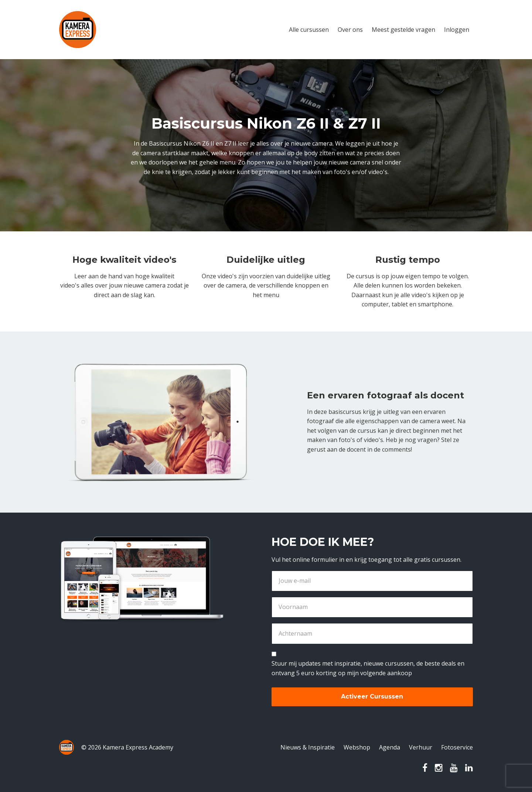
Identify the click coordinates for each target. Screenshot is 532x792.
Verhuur (421, 747)
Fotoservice (457, 747)
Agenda (390, 747)
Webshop (357, 747)
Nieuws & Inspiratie (308, 747)
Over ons (350, 30)
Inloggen (457, 30)
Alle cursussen (309, 30)
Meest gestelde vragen (403, 30)
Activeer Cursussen (372, 696)
